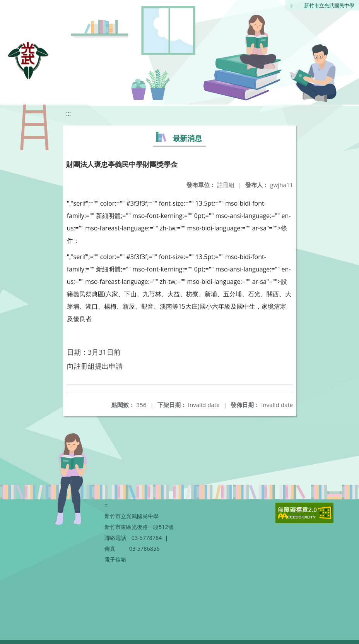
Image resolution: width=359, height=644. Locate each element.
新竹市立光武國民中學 (329, 5)
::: (292, 5)
